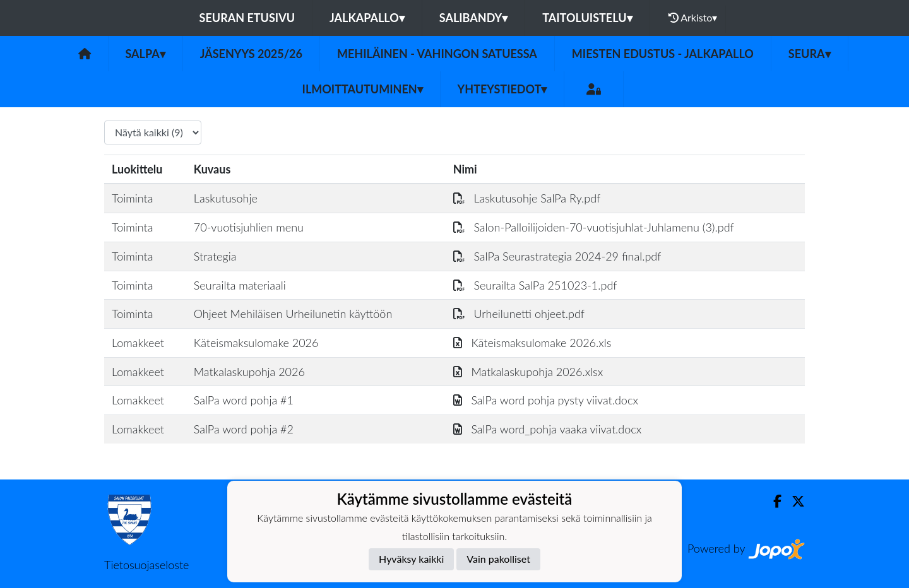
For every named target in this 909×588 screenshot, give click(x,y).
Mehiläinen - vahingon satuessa (437, 54)
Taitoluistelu (587, 18)
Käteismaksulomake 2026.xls (532, 343)
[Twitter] (793, 501)
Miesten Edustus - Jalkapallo (663, 54)
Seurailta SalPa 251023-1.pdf (535, 285)
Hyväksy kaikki (411, 559)
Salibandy (473, 18)
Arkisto (693, 18)
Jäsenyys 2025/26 (251, 54)
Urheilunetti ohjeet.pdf (519, 314)
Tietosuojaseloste (146, 565)
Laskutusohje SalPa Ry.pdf (527, 198)
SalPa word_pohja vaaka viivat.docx (547, 429)
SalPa (146, 54)
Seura (810, 54)
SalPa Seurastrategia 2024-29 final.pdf (557, 256)
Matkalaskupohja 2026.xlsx (528, 372)
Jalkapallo (367, 18)
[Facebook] (772, 501)
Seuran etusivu (247, 18)
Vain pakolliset (498, 559)
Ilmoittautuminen (363, 89)
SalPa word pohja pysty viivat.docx (546, 400)
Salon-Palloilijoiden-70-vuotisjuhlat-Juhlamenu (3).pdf (594, 227)
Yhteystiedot (502, 89)
